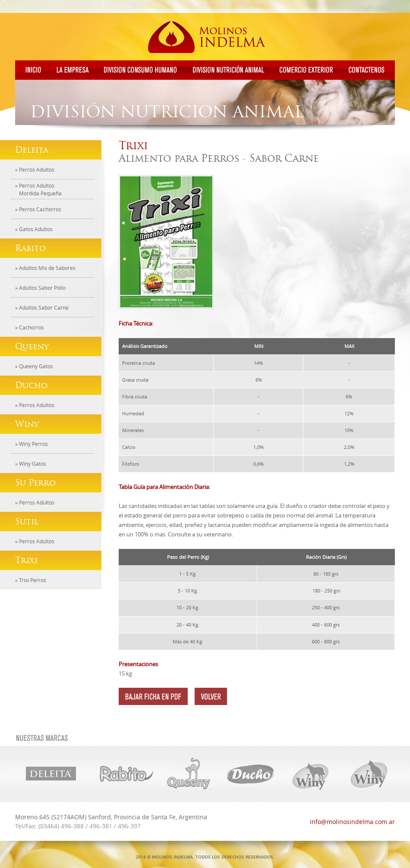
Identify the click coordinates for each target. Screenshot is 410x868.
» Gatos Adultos (34, 229)
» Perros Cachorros (38, 209)
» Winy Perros (32, 444)
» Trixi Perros (31, 580)
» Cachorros (30, 327)
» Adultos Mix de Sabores (45, 268)
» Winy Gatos (31, 464)
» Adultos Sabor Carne (42, 307)
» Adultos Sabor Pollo (40, 288)
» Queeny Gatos (34, 366)
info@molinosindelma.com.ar (352, 822)
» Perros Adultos (35, 169)
